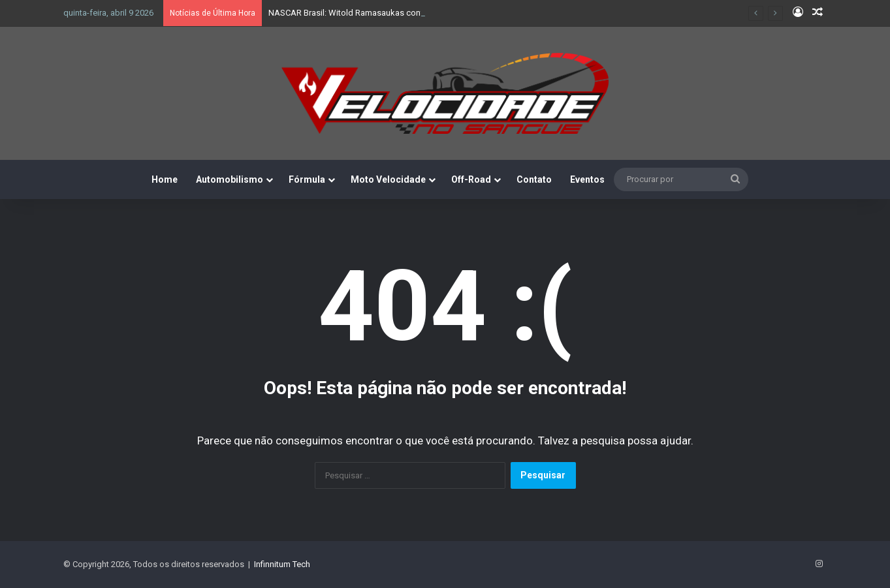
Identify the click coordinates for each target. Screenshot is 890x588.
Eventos (587, 179)
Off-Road (471, 179)
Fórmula (307, 179)
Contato (534, 179)
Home (165, 179)
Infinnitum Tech (282, 564)
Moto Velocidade (388, 179)
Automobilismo (230, 179)
